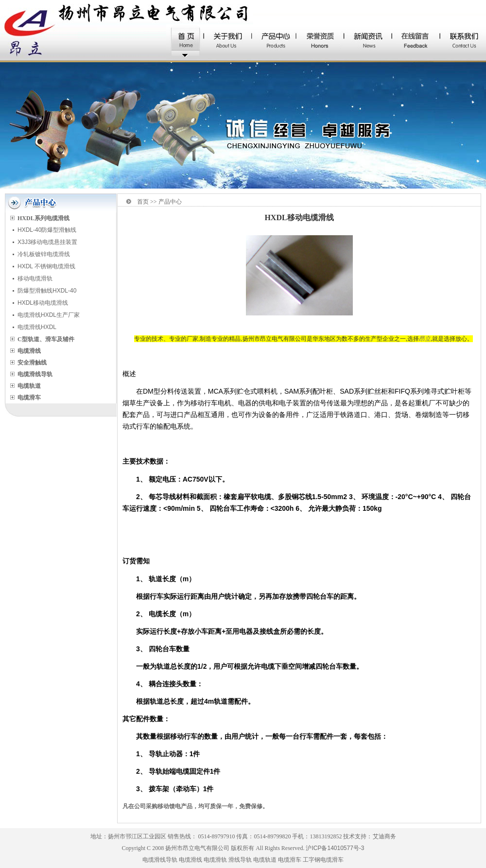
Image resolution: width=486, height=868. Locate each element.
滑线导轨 (240, 860)
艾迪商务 (384, 836)
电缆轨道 (265, 860)
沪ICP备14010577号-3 (335, 848)
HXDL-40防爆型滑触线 (47, 230)
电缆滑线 (191, 860)
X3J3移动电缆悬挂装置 (47, 242)
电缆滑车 (290, 860)
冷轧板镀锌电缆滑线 (44, 254)
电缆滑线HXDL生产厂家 (49, 315)
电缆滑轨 (215, 860)
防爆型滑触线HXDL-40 (47, 291)
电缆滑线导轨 (160, 860)
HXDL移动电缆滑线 (43, 303)
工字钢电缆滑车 (323, 860)
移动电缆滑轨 (35, 278)
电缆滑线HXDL (37, 327)
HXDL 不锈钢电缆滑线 (46, 266)
